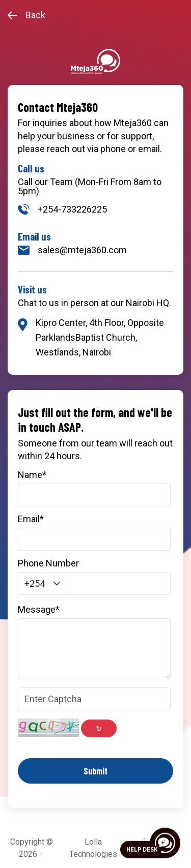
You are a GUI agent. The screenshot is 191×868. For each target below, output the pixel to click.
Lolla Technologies (93, 848)
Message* (39, 610)
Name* (32, 475)
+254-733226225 (62, 209)
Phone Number (48, 563)
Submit (95, 771)
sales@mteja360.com (72, 250)
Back (26, 15)
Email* (31, 519)
